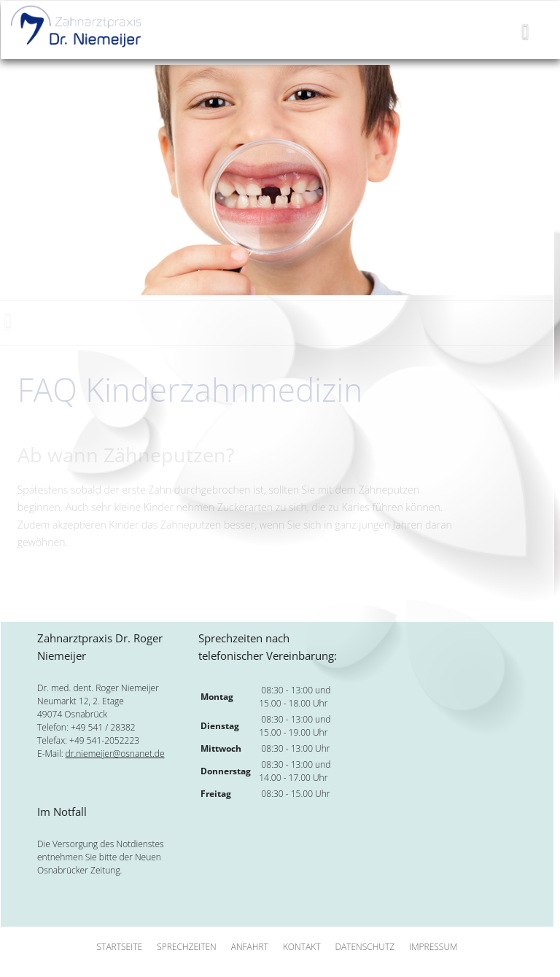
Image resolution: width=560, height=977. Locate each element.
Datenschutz (365, 947)
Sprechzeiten (187, 947)
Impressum (433, 947)
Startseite (120, 947)
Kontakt (302, 947)
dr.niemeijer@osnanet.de (115, 754)
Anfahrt (250, 947)
